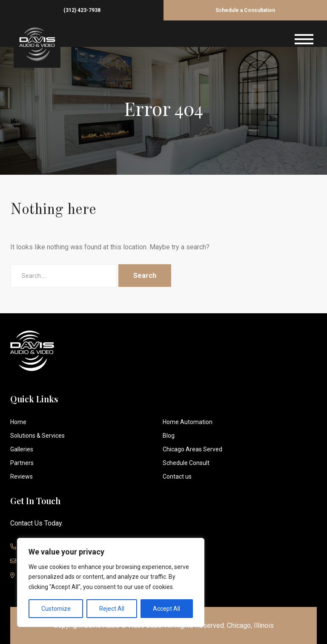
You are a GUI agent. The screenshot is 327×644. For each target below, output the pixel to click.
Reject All (112, 609)
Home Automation (188, 422)
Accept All (166, 609)
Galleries (22, 449)
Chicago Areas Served (192, 449)
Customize (56, 609)
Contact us (177, 477)
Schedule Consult (186, 463)
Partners (22, 463)
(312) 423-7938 (82, 10)
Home (18, 422)
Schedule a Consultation (245, 10)
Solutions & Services (37, 436)
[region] (111, 582)
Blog (169, 436)
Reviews (22, 477)
